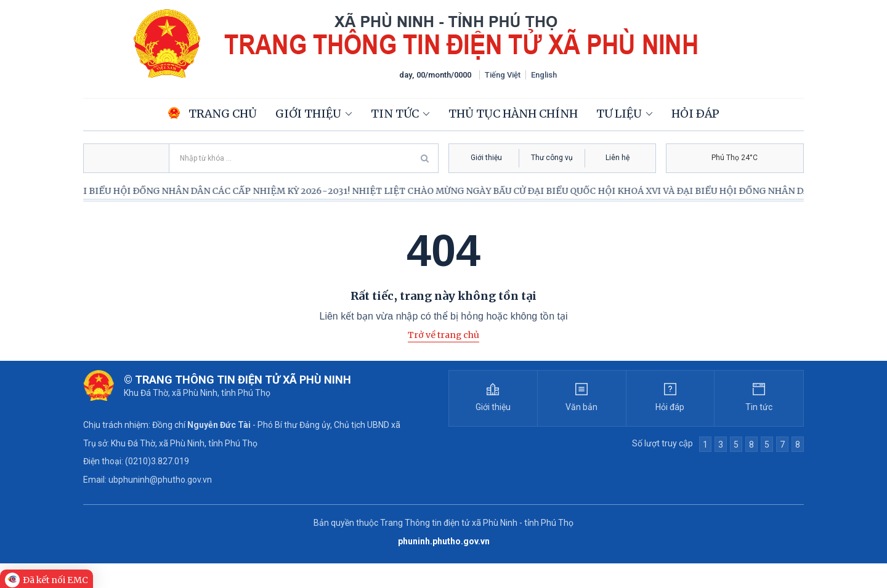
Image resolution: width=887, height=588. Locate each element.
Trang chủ (213, 114)
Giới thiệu (308, 114)
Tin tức (395, 114)
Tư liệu (619, 114)
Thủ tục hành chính (513, 114)
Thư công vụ (552, 158)
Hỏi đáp (695, 114)
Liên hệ (618, 158)
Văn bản (581, 407)
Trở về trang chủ (443, 335)
